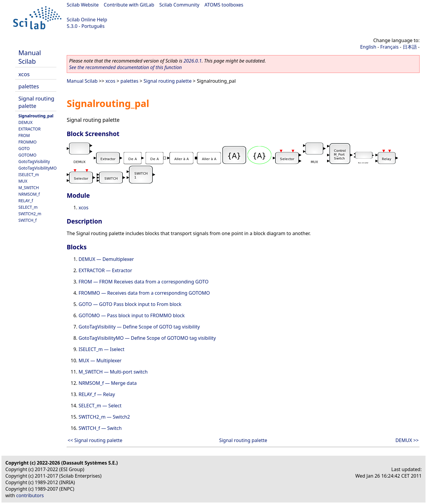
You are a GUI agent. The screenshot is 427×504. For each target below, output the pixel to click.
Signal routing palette (168, 81)
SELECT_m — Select (100, 406)
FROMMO (27, 142)
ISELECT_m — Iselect (102, 349)
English (368, 47)
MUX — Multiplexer (100, 361)
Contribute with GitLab (129, 5)
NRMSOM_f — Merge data (108, 383)
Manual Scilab (30, 57)
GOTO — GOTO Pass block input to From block (130, 304)
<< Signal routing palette (95, 440)
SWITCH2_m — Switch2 (104, 417)
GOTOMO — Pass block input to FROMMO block (132, 315)
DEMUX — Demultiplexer (106, 259)
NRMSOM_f (29, 194)
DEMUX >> (407, 440)
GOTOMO (27, 155)
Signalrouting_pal (36, 116)
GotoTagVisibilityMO (38, 168)
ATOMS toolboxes (224, 5)
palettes (29, 86)
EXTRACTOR (30, 129)
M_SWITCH (29, 188)
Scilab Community (179, 5)
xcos (24, 74)
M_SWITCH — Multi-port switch (113, 372)
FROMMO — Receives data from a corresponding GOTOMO (144, 293)
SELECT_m (28, 207)
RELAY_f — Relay (97, 394)
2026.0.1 (193, 61)
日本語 (410, 47)
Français (389, 47)
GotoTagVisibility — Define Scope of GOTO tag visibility (139, 327)
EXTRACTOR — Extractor (105, 270)
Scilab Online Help (87, 20)
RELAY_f (26, 201)
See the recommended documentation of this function (125, 67)
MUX (23, 181)
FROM (24, 135)
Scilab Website (83, 5)
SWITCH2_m (30, 214)
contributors (30, 495)
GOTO (24, 148)
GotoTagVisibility (34, 161)
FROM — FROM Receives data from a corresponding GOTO (144, 282)
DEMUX (26, 122)
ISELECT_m (29, 174)
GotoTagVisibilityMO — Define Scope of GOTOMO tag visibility (147, 338)
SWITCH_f (27, 220)
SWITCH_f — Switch (100, 428)
